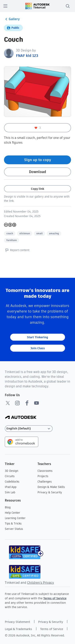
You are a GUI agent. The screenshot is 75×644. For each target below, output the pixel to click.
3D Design (11, 471)
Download (37, 172)
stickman (25, 233)
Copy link (37, 189)
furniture (12, 240)
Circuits (10, 476)
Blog (8, 507)
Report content (17, 250)
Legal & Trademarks (18, 629)
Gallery (12, 19)
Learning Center (15, 518)
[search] (68, 6)
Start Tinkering (37, 337)
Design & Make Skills (51, 487)
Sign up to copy (38, 160)
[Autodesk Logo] (21, 418)
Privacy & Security (50, 492)
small (39, 233)
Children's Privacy (41, 583)
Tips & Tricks (13, 523)
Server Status (14, 529)
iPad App (11, 487)
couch (10, 233)
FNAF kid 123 (27, 56)
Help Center (12, 513)
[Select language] (29, 429)
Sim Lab (10, 492)
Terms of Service (55, 598)
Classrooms (45, 471)
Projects (43, 476)
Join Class (38, 348)
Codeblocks (12, 482)
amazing (54, 233)
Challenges (45, 482)
